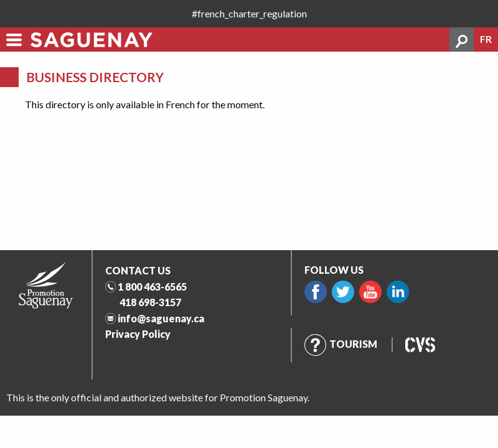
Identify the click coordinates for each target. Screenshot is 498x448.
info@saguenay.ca (161, 318)
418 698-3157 (150, 302)
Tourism (341, 344)
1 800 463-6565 (152, 287)
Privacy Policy (138, 334)
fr (486, 39)
